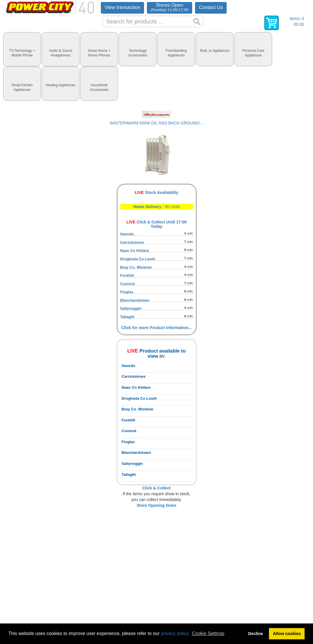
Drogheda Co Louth (138, 259)
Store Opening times (157, 505)
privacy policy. (175, 633)
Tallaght (127, 317)
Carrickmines (132, 242)
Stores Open (170, 7)
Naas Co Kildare (135, 251)
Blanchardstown (135, 300)
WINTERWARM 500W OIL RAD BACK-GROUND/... (156, 123)
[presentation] (22, 49)
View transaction (122, 7)
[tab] (22, 49)
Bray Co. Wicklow (136, 267)
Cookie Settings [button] (208, 633)
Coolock (128, 284)
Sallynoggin (131, 308)
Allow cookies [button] (287, 634)
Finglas (127, 292)
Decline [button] (255, 634)
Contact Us (211, 7)
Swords (127, 234)
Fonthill (127, 275)
